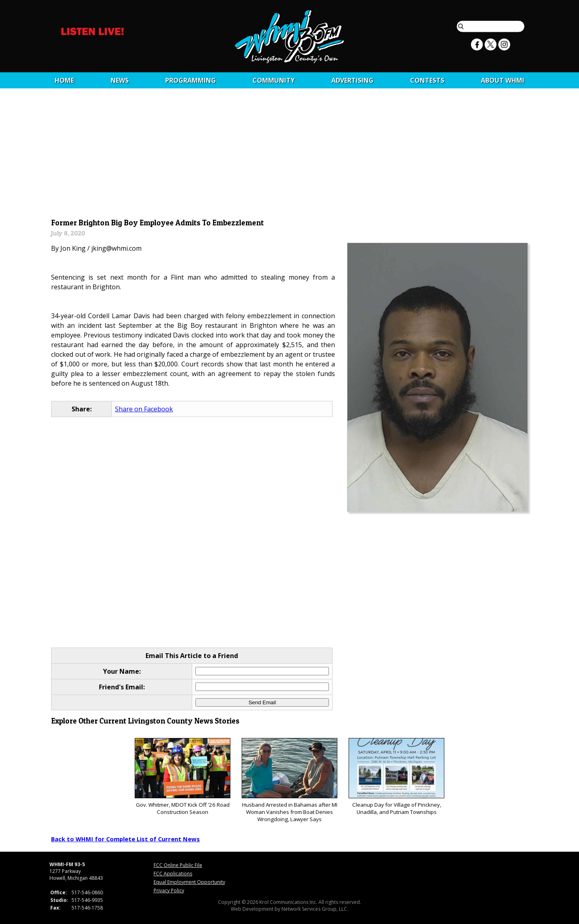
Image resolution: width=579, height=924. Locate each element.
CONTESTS (427, 80)
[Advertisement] (290, 155)
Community (274, 80)
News (120, 80)
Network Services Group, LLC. (315, 909)
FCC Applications (173, 874)
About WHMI (503, 80)
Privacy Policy (169, 890)
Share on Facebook (144, 409)
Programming (191, 80)
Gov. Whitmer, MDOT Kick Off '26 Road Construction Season (182, 777)
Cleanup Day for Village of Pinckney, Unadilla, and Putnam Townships (396, 777)
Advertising (352, 80)
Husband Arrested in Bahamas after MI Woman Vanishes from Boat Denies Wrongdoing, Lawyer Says (289, 780)
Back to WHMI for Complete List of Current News (125, 839)
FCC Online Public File (178, 865)
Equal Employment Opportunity (189, 882)
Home (64, 80)
